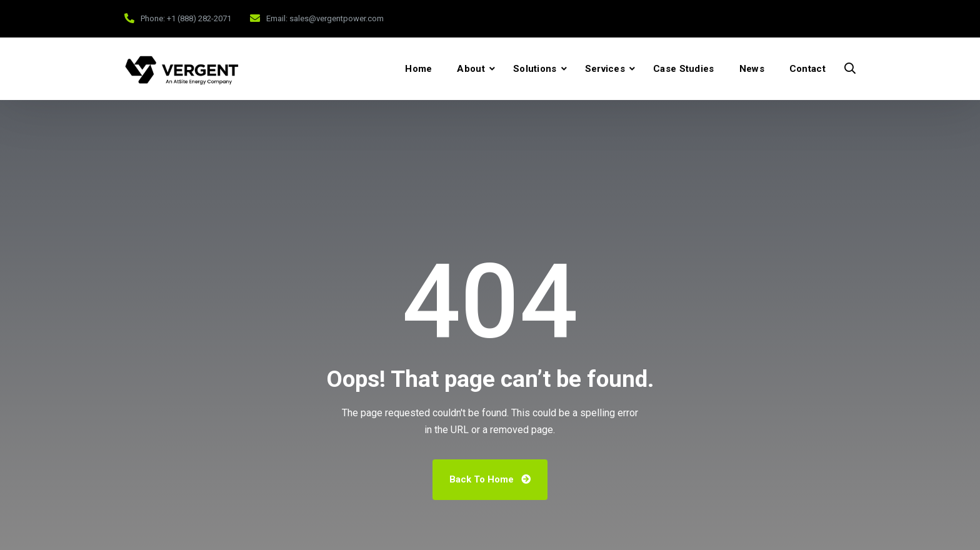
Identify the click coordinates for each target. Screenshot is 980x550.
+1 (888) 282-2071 (199, 18)
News (752, 69)
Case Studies (684, 69)
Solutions (535, 69)
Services (605, 69)
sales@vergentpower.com (337, 18)
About (471, 69)
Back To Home (490, 479)
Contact (807, 69)
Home (418, 69)
